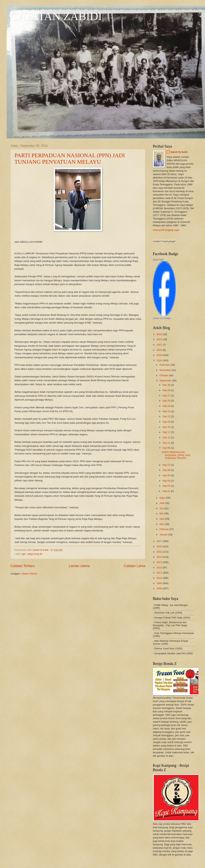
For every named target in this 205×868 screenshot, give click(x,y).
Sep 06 (167, 470)
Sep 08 (167, 448)
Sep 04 (167, 481)
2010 (160, 578)
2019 (160, 355)
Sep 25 (167, 401)
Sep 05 (167, 475)
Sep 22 (167, 416)
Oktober (164, 375)
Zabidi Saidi (158, 260)
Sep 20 (167, 422)
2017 (160, 541)
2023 (160, 334)
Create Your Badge (162, 318)
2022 (160, 339)
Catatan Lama (134, 566)
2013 (160, 562)
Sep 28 (167, 390)
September (166, 381)
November (165, 370)
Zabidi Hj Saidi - (180, 152)
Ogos (163, 498)
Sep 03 (167, 486)
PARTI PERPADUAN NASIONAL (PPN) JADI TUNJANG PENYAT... (176, 455)
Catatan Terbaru (23, 566)
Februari (164, 529)
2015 (160, 552)
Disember (165, 365)
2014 (160, 557)
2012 (160, 568)
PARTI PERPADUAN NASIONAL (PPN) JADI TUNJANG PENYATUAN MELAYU (70, 158)
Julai (162, 503)
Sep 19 (167, 427)
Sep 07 (167, 465)
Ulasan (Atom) (29, 574)
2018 (160, 360)
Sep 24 (167, 406)
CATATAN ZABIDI (56, 16)
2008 (160, 588)
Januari (164, 535)
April (162, 519)
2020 (160, 350)
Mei (162, 513)
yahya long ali (35, 554)
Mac (162, 524)
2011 (160, 573)
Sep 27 (167, 396)
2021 (160, 345)
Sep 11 (167, 443)
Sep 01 (167, 491)
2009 (160, 583)
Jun (162, 508)
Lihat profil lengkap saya (166, 230)
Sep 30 (167, 385)
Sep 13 (167, 437)
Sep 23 (167, 411)
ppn (24, 554)
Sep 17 (167, 432)
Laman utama (79, 566)
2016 (160, 546)
